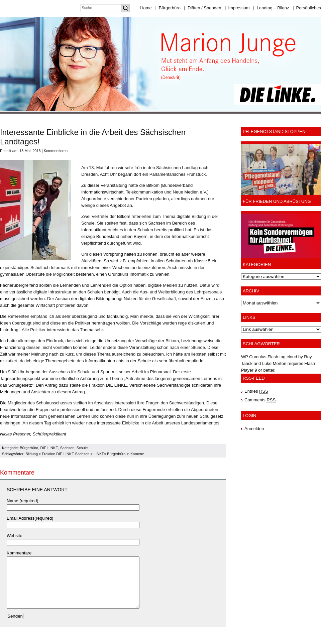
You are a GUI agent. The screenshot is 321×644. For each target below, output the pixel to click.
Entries (256, 391)
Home (146, 8)
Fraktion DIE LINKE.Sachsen (66, 454)
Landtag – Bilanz (271, 8)
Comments (260, 400)
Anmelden (254, 429)
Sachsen (67, 448)
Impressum (237, 8)
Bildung (32, 454)
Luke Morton (274, 363)
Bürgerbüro (168, 8)
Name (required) (23, 501)
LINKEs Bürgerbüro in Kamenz (119, 454)
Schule (82, 448)
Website (15, 536)
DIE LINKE (49, 448)
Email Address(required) (30, 518)
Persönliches (307, 8)
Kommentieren (56, 151)
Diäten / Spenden (203, 8)
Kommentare (19, 553)
